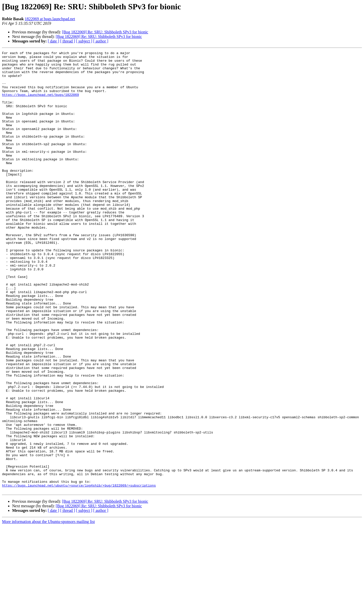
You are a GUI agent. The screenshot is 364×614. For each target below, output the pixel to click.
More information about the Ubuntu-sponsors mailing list (48, 610)
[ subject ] (84, 41)
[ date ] (53, 41)
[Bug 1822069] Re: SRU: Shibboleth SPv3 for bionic (105, 32)
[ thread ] (68, 41)
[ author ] (101, 41)
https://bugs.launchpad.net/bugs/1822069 (40, 104)
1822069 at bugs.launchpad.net (50, 19)
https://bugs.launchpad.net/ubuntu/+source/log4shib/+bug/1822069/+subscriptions (79, 573)
